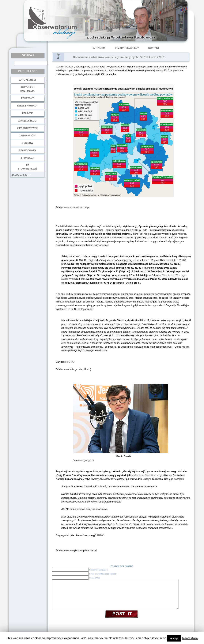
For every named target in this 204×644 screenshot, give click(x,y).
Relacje (27, 113)
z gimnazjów (27, 136)
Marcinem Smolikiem (145, 475)
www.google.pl (86, 460)
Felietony (27, 98)
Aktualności (27, 80)
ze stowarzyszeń (28, 167)
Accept (174, 638)
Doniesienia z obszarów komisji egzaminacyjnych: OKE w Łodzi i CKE (119, 57)
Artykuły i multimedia (27, 89)
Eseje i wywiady (27, 106)
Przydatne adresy (127, 48)
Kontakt (154, 48)
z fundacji (27, 158)
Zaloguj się (19, 175)
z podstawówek (28, 128)
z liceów (27, 143)
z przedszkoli (27, 121)
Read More (190, 638)
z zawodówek (27, 150)
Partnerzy (99, 48)
